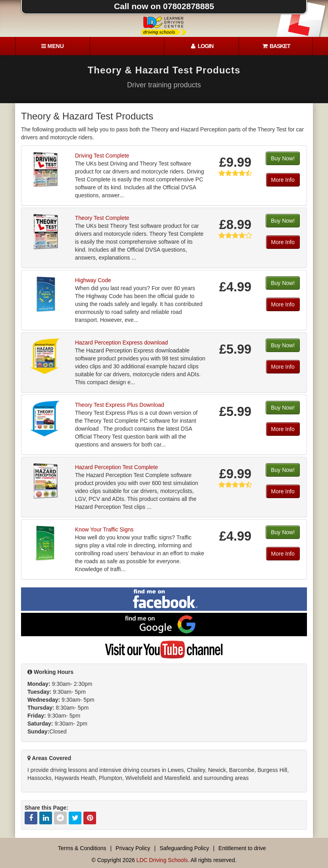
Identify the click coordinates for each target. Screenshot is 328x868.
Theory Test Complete (102, 218)
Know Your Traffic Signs (104, 529)
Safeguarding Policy (184, 848)
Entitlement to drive (242, 848)
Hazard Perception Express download (122, 343)
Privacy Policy (133, 848)
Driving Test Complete (102, 156)
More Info (283, 180)
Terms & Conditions (82, 848)
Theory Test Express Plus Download (120, 405)
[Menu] (52, 46)
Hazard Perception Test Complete (117, 467)
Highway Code (93, 280)
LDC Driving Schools (162, 860)
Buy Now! (283, 158)
